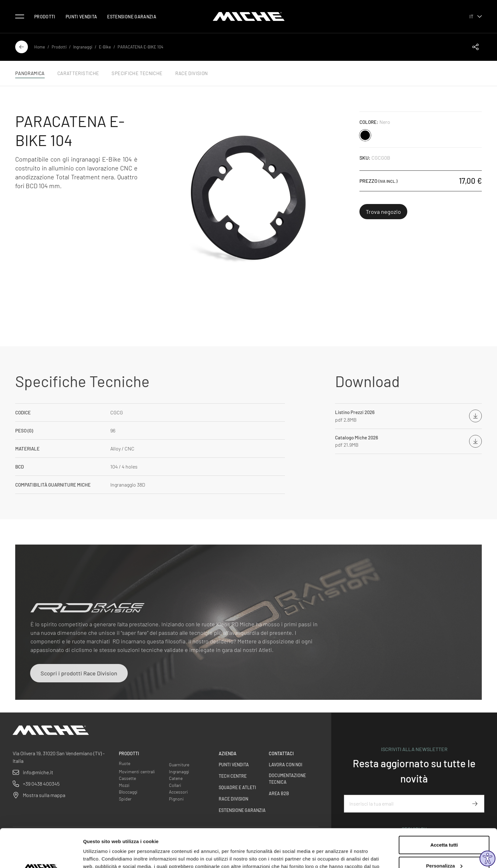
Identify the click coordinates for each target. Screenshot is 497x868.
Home (40, 47)
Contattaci (281, 753)
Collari (175, 785)
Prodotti (45, 17)
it (476, 16)
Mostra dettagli (100, 855)
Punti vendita (81, 17)
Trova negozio (383, 212)
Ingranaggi (83, 47)
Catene (176, 778)
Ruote (125, 763)
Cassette (127, 778)
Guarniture (179, 765)
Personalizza (444, 830)
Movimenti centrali (137, 772)
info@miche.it (38, 772)
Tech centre (233, 776)
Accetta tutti (444, 809)
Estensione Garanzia (132, 17)
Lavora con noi (286, 765)
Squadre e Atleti (237, 787)
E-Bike (105, 47)
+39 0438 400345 (41, 784)
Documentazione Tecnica (287, 779)
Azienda (228, 753)
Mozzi (124, 785)
